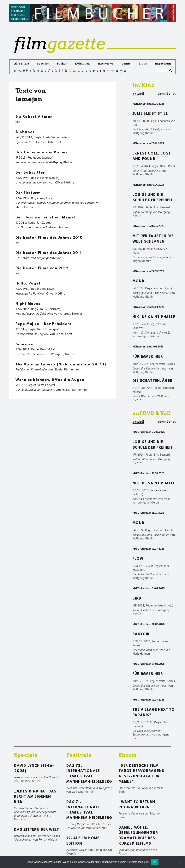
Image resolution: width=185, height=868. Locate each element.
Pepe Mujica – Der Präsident (44, 324)
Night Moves (28, 304)
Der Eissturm (28, 193)
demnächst (167, 93)
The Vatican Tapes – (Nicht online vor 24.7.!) (61, 365)
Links (143, 64)
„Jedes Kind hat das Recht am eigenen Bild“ (35, 797)
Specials (43, 64)
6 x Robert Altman (34, 117)
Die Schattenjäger (153, 381)
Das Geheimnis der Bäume (42, 153)
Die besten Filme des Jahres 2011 (49, 253)
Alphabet (25, 132)
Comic (126, 64)
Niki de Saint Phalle (154, 317)
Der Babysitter (30, 173)
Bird (137, 599)
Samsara (25, 345)
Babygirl (142, 634)
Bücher (62, 64)
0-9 (25, 71)
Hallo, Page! (28, 284)
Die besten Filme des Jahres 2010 (49, 238)
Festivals (79, 755)
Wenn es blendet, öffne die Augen (50, 380)
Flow (138, 559)
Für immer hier (148, 357)
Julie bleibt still (150, 114)
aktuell (138, 94)
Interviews (106, 64)
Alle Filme (22, 64)
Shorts (128, 755)
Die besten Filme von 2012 (42, 268)
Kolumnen (82, 64)
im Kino (144, 85)
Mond (139, 281)
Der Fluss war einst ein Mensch (46, 218)
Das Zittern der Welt (37, 830)
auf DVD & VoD (152, 413)
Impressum (163, 64)
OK (155, 862)
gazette (60, 43)
